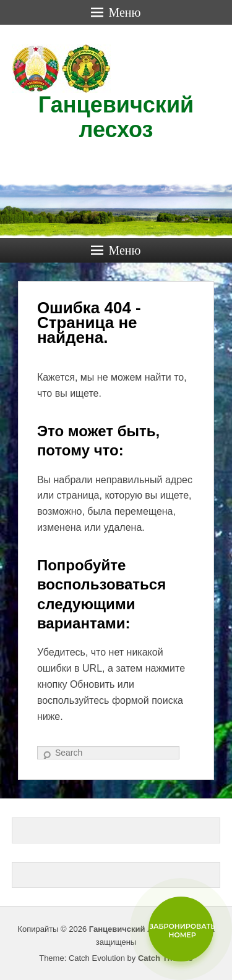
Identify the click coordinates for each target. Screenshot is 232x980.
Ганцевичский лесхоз (116, 117)
